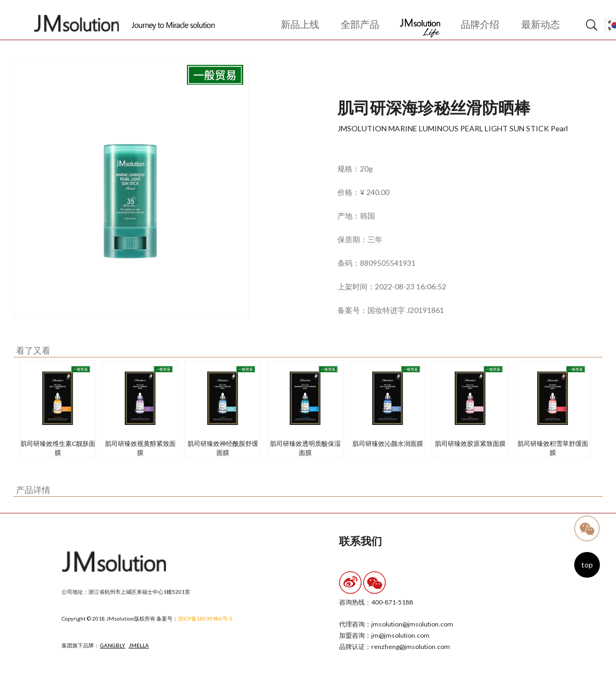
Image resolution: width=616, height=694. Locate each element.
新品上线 (300, 24)
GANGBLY (113, 645)
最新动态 (540, 24)
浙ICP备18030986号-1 (205, 618)
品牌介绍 (480, 24)
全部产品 (360, 24)
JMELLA (139, 645)
